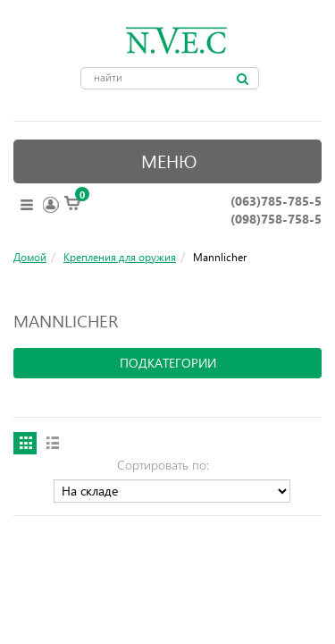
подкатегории (168, 363)
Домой (30, 257)
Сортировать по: (163, 465)
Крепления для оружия (120, 257)
